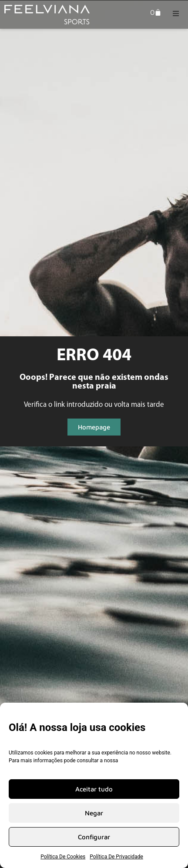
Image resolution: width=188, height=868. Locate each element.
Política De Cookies (63, 857)
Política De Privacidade (116, 857)
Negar (94, 813)
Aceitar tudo (94, 789)
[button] (176, 13)
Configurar (94, 837)
